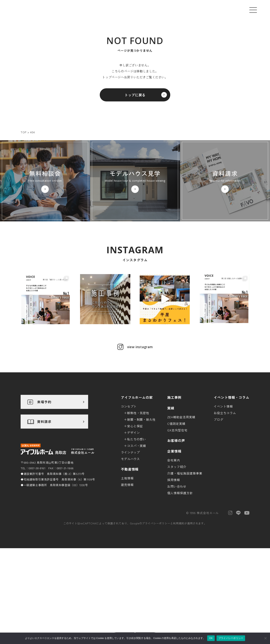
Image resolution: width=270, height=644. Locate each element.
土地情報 (127, 518)
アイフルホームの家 (137, 438)
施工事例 (174, 438)
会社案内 (174, 500)
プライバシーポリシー (156, 564)
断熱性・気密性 (138, 453)
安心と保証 (135, 466)
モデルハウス (130, 499)
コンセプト (129, 447)
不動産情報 (130, 509)
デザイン (133, 473)
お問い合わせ (177, 527)
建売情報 (127, 525)
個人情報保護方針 (180, 533)
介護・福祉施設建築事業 (185, 514)
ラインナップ (130, 493)
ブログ (219, 460)
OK (211, 638)
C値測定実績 (176, 464)
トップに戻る (135, 97)
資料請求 (44, 462)
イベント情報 (223, 447)
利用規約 (179, 564)
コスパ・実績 (137, 486)
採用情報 (174, 520)
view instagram (140, 387)
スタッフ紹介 (177, 507)
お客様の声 (176, 481)
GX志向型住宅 (177, 470)
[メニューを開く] (253, 10)
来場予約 (44, 442)
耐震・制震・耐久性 (141, 460)
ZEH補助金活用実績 (181, 457)
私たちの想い (137, 479)
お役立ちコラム (225, 453)
